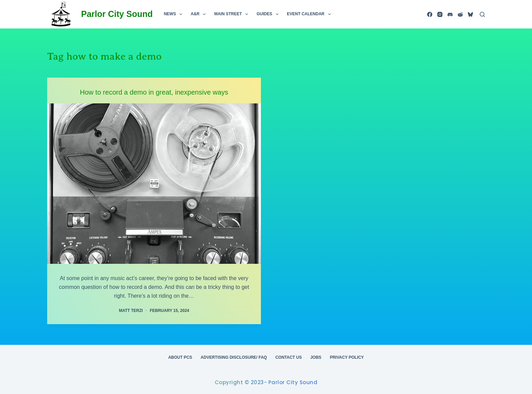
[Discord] (450, 14)
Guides (269, 14)
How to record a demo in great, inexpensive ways (154, 92)
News (174, 14)
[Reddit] (460, 14)
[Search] (482, 14)
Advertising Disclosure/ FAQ (234, 357)
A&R (199, 14)
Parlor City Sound (117, 14)
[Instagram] (440, 14)
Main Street (232, 14)
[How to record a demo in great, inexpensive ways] (154, 184)
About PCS (180, 357)
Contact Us (289, 357)
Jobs (316, 357)
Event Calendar (310, 14)
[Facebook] (430, 14)
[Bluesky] (470, 14)
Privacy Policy (347, 357)
